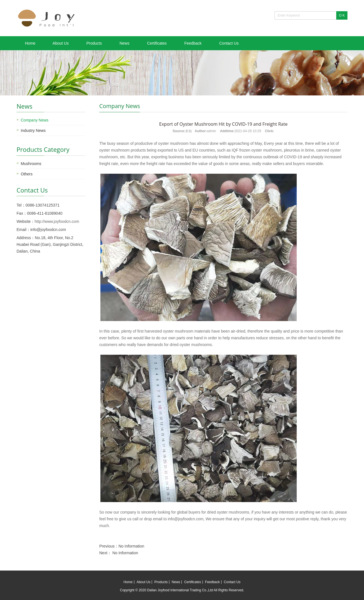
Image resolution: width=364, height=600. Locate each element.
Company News (35, 120)
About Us (61, 43)
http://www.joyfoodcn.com (57, 221)
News (124, 43)
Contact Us (229, 43)
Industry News (33, 130)
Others (27, 174)
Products (94, 43)
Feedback (193, 43)
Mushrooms (31, 164)
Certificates (157, 43)
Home (30, 43)
